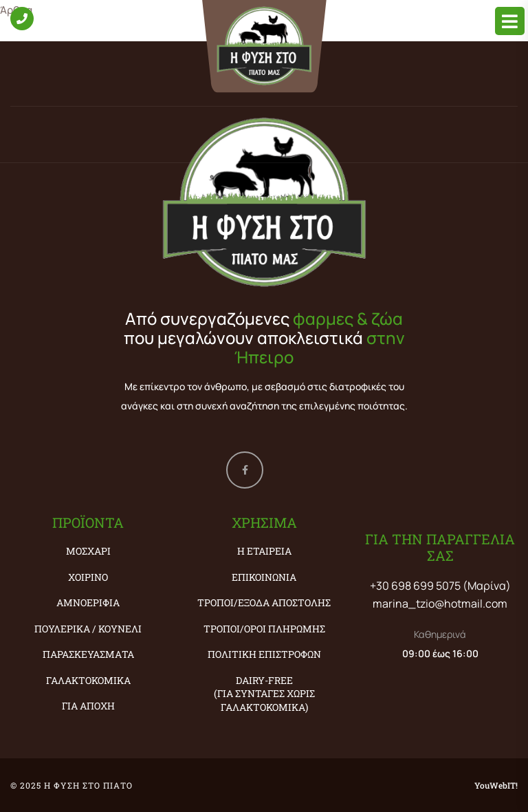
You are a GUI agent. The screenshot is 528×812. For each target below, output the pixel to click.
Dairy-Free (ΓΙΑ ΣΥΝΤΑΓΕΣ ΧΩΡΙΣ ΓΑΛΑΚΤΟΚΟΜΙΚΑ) (264, 694)
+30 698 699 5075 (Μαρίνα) (440, 586)
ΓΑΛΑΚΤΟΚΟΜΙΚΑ (88, 680)
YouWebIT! (496, 785)
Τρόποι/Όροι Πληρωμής (264, 629)
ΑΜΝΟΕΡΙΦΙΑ (88, 602)
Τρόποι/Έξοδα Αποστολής (264, 602)
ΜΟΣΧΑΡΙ (88, 551)
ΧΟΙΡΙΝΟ (88, 577)
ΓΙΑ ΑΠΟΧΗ (88, 706)
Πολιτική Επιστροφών (264, 654)
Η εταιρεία (264, 551)
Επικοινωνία (264, 577)
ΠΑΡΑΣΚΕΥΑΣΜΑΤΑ (88, 654)
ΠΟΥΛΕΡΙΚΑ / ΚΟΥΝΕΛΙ (88, 629)
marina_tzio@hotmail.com (440, 603)
